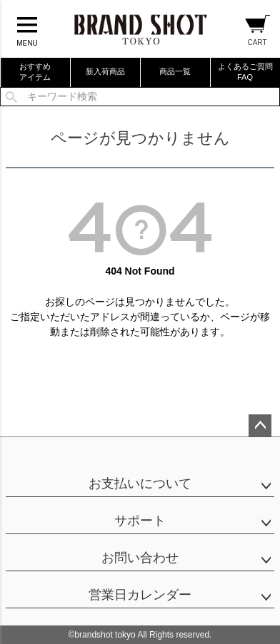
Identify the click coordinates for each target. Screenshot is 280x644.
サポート (140, 521)
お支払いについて (140, 484)
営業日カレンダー (140, 595)
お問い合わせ (140, 558)
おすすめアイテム (35, 72)
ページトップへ (260, 426)
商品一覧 (175, 71)
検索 (12, 97)
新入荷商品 (105, 71)
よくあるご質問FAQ (245, 72)
